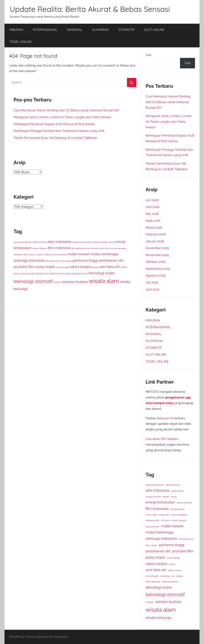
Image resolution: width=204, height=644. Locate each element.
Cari (149, 55)
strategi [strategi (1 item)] (52, 274)
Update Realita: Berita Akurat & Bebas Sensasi (90, 9)
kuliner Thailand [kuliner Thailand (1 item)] (45, 255)
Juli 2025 (152, 282)
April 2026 (153, 221)
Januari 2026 (155, 241)
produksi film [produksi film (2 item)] (24, 267)
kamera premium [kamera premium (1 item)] (118, 248)
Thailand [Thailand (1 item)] (57, 282)
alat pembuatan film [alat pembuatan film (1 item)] (23, 242)
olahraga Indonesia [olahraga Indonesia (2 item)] (29, 260)
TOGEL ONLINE (21, 42)
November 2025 (157, 255)
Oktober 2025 (156, 262)
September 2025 (158, 269)
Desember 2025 (157, 248)
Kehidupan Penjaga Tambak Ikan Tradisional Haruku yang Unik (59, 131)
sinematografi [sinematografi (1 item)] (27, 274)
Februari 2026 (156, 234)
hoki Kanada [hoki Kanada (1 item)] (92, 248)
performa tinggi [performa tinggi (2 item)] (85, 260)
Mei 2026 (152, 214)
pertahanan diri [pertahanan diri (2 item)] (111, 260)
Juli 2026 (152, 200)
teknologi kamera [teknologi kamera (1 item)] (80, 274)
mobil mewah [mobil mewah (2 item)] (79, 254)
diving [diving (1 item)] (111, 242)
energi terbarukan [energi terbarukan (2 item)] (160, 502)
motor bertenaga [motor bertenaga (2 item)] (104, 254)
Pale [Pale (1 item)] (63, 261)
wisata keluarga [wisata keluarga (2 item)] (159, 618)
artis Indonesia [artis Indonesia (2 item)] (60, 242)
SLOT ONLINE (154, 30)
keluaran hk (165, 418)
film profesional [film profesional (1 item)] (79, 248)
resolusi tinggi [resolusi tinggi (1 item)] (62, 267)
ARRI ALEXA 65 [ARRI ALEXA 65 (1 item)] (40, 242)
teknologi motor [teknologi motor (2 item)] (102, 273)
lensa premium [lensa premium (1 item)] (60, 255)
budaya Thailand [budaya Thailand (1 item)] (93, 242)
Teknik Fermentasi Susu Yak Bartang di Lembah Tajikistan (55, 138)
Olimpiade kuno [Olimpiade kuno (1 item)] (53, 261)
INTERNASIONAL (45, 30)
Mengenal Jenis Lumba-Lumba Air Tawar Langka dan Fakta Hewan (62, 117)
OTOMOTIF (127, 30)
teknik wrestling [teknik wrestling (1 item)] (63, 274)
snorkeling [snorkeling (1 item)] (39, 274)
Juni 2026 (153, 207)
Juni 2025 (153, 289)
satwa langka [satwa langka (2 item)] (80, 267)
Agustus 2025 (156, 275)
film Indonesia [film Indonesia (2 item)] (59, 248)
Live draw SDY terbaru (162, 439)
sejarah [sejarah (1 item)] (95, 267)
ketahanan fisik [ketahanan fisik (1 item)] (20, 255)
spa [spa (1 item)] (46, 274)
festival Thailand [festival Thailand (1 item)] (40, 248)
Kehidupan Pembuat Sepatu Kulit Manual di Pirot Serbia (54, 124)
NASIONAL (75, 30)
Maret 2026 (154, 228)
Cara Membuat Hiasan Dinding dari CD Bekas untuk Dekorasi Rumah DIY (67, 110)
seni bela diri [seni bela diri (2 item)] (110, 267)
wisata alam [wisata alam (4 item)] (104, 281)
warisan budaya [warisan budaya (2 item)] (75, 282)
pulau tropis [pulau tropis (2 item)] (45, 267)
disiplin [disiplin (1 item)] (105, 242)
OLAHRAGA (100, 30)
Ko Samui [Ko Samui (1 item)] (32, 255)
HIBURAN (16, 30)
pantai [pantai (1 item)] (69, 261)
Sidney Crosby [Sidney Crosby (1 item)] (175, 570)
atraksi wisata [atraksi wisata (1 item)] (78, 242)
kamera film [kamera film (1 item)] (104, 248)
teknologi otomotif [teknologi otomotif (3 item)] (33, 281)
